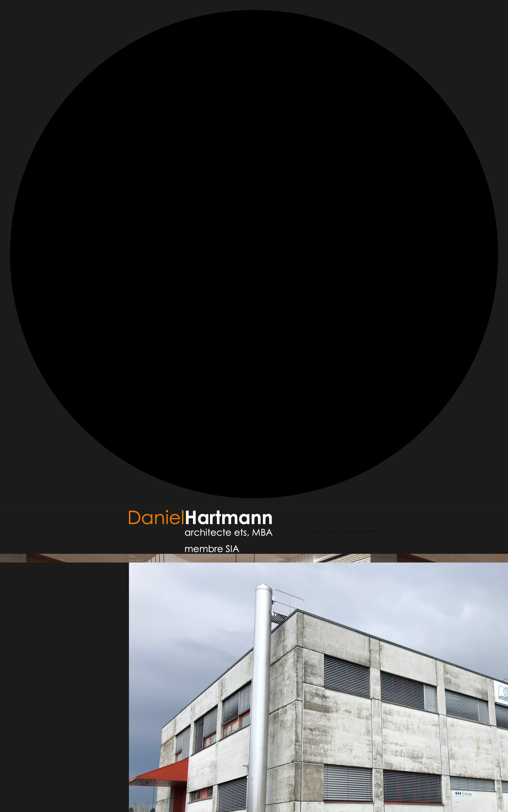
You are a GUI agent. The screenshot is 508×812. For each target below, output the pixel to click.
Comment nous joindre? (361, 531)
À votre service (332, 531)
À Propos (313, 531)
